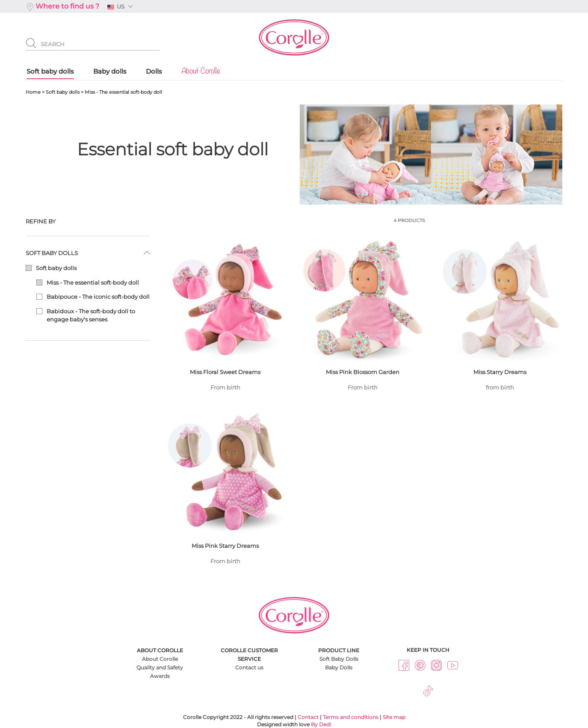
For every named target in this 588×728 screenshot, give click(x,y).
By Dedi (321, 724)
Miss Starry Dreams (500, 317)
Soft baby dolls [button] (52, 253)
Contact (308, 717)
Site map (394, 717)
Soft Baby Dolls (339, 659)
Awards (160, 676)
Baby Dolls (339, 667)
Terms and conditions (351, 717)
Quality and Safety (160, 667)
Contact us (249, 667)
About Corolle (160, 659)
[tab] (88, 221)
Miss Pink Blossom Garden (362, 317)
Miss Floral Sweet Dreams (225, 317)
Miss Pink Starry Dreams (225, 491)
